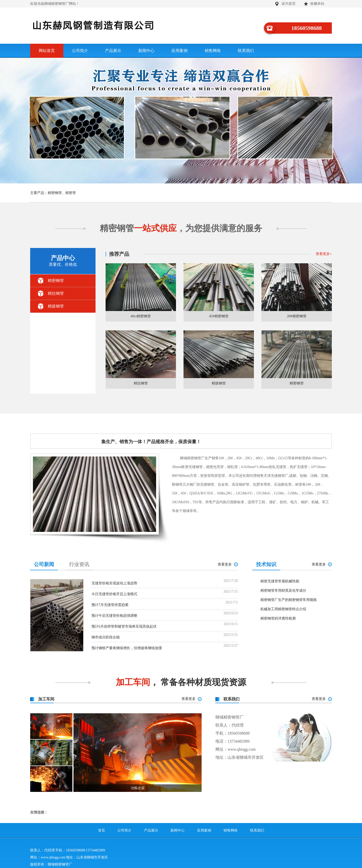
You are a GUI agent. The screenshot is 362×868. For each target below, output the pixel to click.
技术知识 (266, 564)
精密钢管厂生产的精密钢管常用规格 (289, 600)
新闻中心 (146, 51)
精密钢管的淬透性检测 (278, 618)
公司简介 (80, 51)
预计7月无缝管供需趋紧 (110, 605)
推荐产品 (119, 254)
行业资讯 (79, 564)
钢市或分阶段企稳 (106, 637)
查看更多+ (324, 254)
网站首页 (47, 51)
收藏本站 (317, 4)
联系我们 (246, 51)
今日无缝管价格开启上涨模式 (114, 594)
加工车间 (46, 699)
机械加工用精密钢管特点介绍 (283, 609)
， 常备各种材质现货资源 (181, 682)
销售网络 (213, 51)
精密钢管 (56, 280)
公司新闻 (44, 564)
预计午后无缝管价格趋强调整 (114, 616)
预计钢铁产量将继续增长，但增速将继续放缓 (127, 648)
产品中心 (63, 261)
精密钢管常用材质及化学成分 (283, 591)
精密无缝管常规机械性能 (280, 581)
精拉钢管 (56, 293)
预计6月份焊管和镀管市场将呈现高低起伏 (124, 626)
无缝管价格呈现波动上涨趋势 (114, 583)
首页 (102, 830)
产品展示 (113, 51)
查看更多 (315, 527)
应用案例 (179, 51)
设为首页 (289, 4)
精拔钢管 (56, 306)
